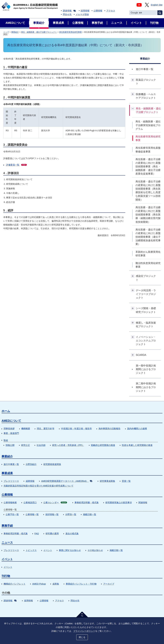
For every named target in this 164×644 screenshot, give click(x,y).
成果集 (56, 584)
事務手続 (7, 526)
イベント (48, 550)
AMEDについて (11, 421)
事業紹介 (15, 32)
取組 (6, 440)
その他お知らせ (95, 550)
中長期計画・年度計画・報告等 (76, 429)
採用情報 (85, 11)
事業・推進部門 (11, 433)
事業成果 (7, 473)
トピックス (31, 550)
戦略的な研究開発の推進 (103, 445)
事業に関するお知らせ (70, 550)
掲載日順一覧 (90, 514)
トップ (6, 32)
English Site (157, 5)
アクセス (111, 11)
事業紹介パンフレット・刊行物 (81, 584)
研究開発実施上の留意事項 (119, 503)
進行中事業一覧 (11, 464)
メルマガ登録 (82, 14)
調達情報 (69, 11)
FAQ (37, 534)
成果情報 (30, 481)
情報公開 (10, 445)
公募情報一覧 (32, 514)
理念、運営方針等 (46, 429)
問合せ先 (67, 14)
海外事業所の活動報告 (109, 429)
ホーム (6, 411)
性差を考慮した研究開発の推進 (137, 445)
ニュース (7, 542)
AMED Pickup (39, 584)
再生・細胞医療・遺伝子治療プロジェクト (39, 32)
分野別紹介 (31, 464)
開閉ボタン (133, 80)
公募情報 (7, 495)
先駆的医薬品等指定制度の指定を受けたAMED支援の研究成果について (39, 486)
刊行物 (6, 576)
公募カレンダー (55, 503)
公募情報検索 (10, 503)
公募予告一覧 (12, 514)
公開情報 (98, 11)
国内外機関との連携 (137, 429)
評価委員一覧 (16, 165)
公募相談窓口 (30, 503)
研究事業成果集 (107, 481)
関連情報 (143, 503)
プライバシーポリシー (84, 631)
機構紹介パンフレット (15, 584)
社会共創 (41, 445)
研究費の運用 (52, 534)
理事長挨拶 (9, 429)
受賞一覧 (126, 481)
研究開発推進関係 (52, 464)
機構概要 (26, 429)
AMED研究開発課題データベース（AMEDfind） (67, 481)
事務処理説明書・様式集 (87, 503)
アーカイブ (109, 584)
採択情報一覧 (52, 514)
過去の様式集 (72, 534)
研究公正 (26, 445)
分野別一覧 (71, 514)
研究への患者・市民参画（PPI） (68, 445)
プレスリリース (11, 481)
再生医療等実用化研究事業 (70, 32)
